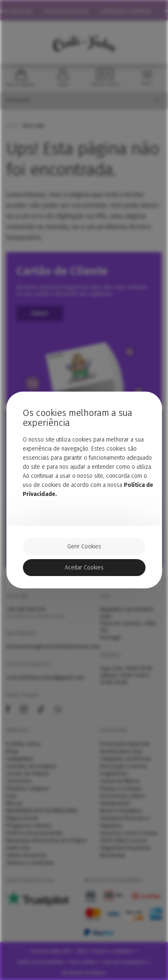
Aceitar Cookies (84, 568)
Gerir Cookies (84, 547)
